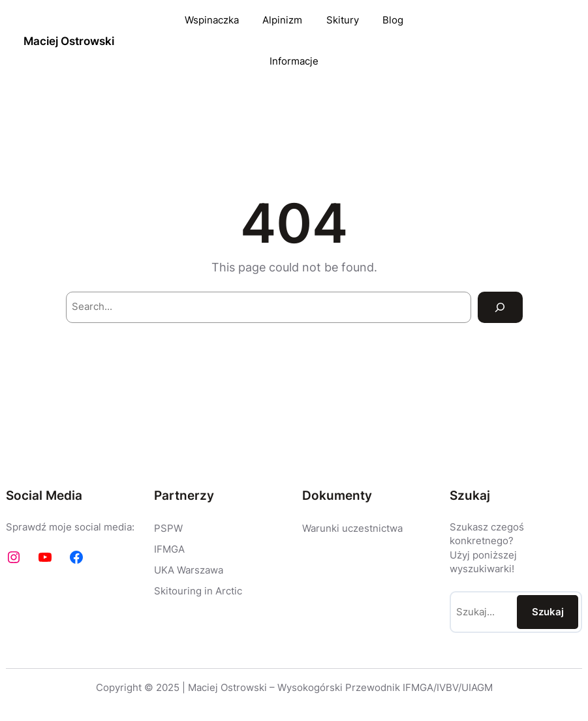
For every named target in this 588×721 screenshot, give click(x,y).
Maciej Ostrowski (69, 41)
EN (559, 41)
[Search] (500, 307)
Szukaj (548, 612)
